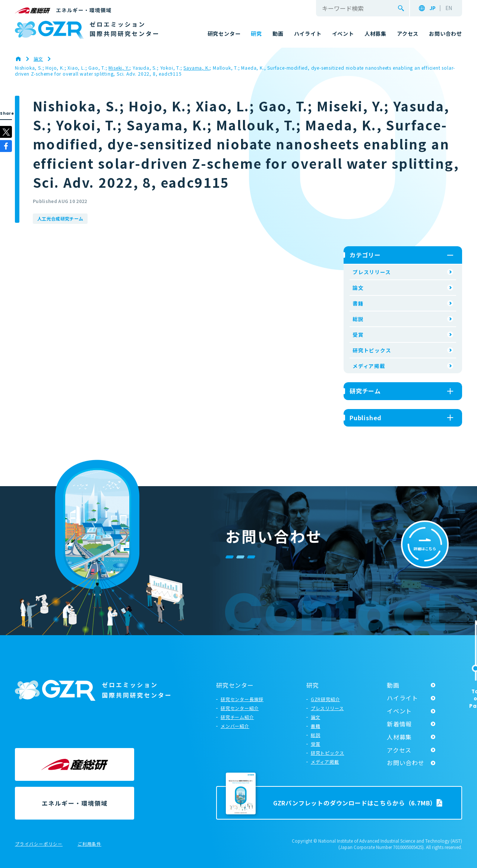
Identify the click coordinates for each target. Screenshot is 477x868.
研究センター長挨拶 (242, 699)
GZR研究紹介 (326, 699)
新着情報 (399, 724)
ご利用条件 (89, 844)
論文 (358, 288)
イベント (399, 711)
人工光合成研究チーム (60, 218)
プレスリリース (372, 272)
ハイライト (402, 698)
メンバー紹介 (235, 726)
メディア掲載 (369, 366)
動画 (393, 685)
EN (449, 8)
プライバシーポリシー (39, 844)
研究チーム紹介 (237, 717)
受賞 (358, 335)
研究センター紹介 (240, 708)
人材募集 (399, 737)
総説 (358, 319)
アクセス (399, 750)
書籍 (358, 303)
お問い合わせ (406, 763)
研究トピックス (372, 350)
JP (432, 8)
